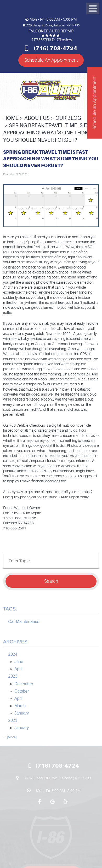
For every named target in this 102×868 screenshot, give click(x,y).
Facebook (39, 804)
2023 (13, 676)
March (20, 706)
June (19, 662)
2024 (13, 654)
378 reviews (64, 40)
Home (11, 118)
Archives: (16, 642)
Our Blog (68, 118)
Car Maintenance (24, 622)
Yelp (65, 804)
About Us (37, 118)
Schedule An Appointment (51, 60)
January (22, 713)
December (24, 684)
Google (52, 804)
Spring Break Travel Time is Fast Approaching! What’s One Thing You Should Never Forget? (50, 133)
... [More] (10, 737)
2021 (13, 720)
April (18, 669)
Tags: (10, 609)
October (22, 691)
